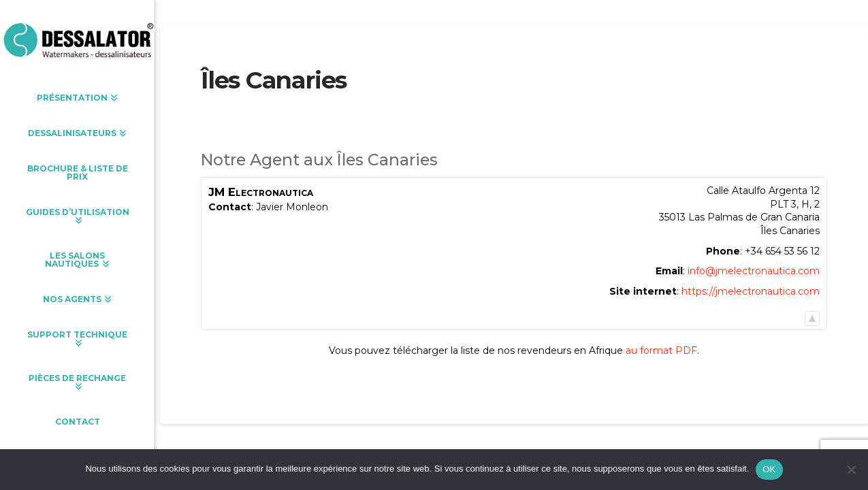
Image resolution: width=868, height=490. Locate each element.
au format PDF (661, 350)
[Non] (851, 470)
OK (769, 469)
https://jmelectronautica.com (751, 291)
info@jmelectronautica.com (754, 271)
